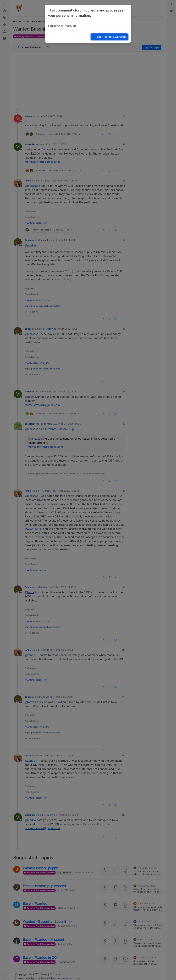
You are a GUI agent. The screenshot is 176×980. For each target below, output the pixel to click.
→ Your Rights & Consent (109, 37)
